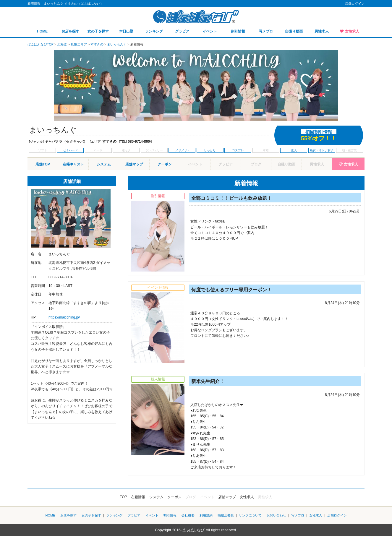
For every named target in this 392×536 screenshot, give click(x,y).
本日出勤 (126, 31)
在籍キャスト (73, 164)
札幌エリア (79, 44)
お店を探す (70, 31)
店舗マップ (134, 164)
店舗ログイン (355, 4)
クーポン (165, 164)
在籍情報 (138, 497)
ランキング (154, 31)
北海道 (62, 44)
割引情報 (238, 31)
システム (104, 164)
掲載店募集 (226, 515)
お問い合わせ (276, 515)
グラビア (182, 31)
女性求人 (352, 31)
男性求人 (322, 31)
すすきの (97, 44)
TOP (123, 497)
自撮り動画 (294, 31)
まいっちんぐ (117, 44)
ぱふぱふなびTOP (41, 44)
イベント (210, 31)
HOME (42, 31)
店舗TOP (43, 164)
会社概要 (188, 515)
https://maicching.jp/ (64, 317)
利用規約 (206, 515)
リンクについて (250, 515)
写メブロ (266, 31)
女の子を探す (98, 31)
